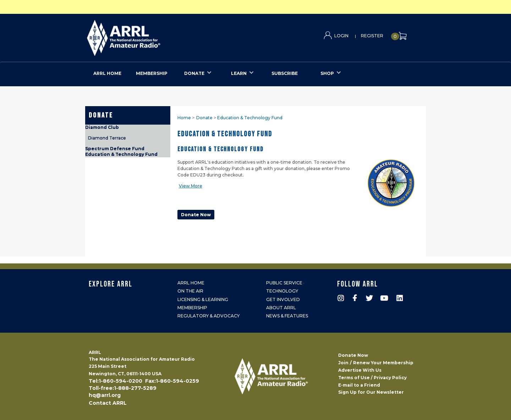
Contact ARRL (108, 403)
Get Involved (283, 299)
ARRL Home (191, 283)
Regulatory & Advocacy (208, 316)
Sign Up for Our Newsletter (371, 392)
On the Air (190, 291)
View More (191, 186)
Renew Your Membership (383, 363)
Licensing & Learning (203, 299)
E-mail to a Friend (359, 385)
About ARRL (281, 308)
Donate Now (353, 355)
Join (343, 363)
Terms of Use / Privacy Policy (372, 378)
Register (372, 36)
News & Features (287, 316)
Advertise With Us (360, 370)
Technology (282, 291)
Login (341, 36)
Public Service (284, 283)
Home (184, 118)
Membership (192, 308)
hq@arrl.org (105, 395)
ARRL (153, 36)
